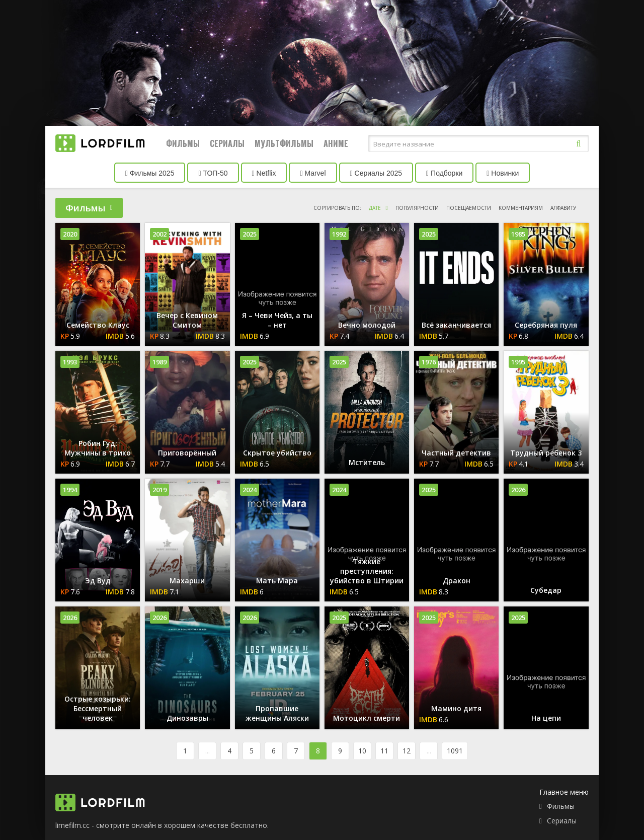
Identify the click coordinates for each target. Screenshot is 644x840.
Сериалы (227, 143)
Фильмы (183, 143)
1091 (455, 751)
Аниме (336, 143)
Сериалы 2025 (376, 173)
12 (407, 751)
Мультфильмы (284, 143)
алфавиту (563, 208)
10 (362, 751)
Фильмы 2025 (150, 173)
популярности (417, 208)
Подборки (444, 173)
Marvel (313, 173)
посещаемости (469, 208)
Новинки (503, 173)
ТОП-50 (213, 173)
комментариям (521, 208)
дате (375, 208)
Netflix (264, 173)
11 (384, 751)
